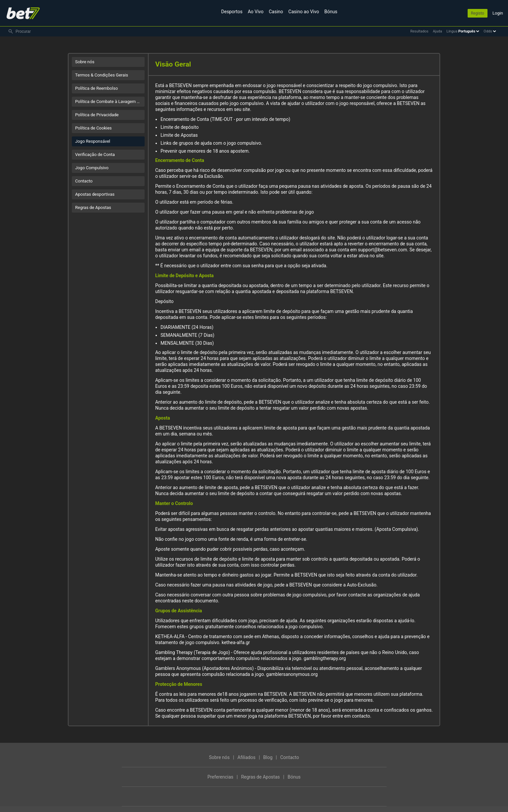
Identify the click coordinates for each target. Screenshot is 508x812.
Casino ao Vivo (304, 12)
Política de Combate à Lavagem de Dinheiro (110, 101)
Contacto (84, 181)
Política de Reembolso (96, 88)
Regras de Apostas (93, 207)
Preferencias (220, 777)
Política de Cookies (93, 128)
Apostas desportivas (95, 194)
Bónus (331, 12)
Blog (268, 757)
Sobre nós (85, 62)
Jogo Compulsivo (92, 168)
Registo (478, 13)
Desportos (232, 12)
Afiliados (247, 757)
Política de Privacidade (97, 115)
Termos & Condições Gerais (102, 75)
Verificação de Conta (95, 154)
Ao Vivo (256, 12)
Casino (276, 12)
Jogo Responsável (93, 141)
